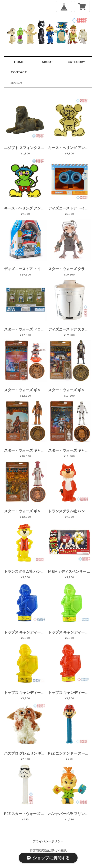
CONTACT (19, 72)
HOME (19, 62)
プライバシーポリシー (48, 841)
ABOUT (47, 62)
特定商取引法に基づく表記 (48, 850)
